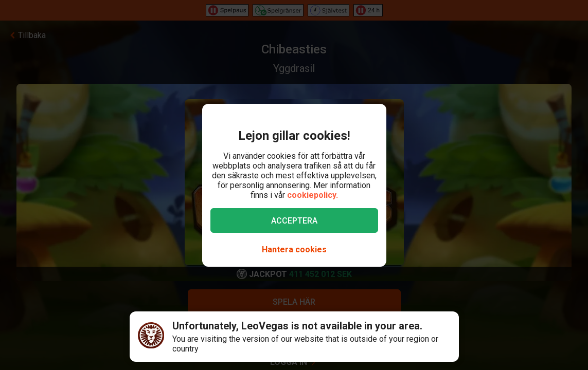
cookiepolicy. (313, 195)
